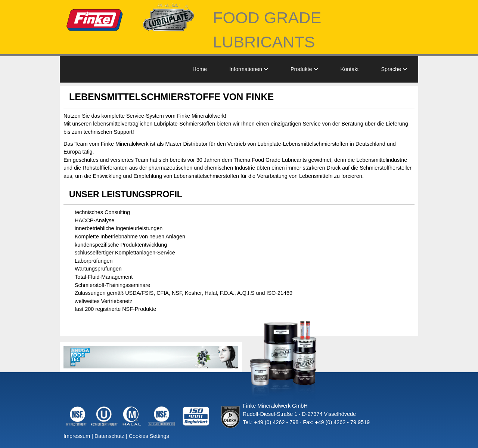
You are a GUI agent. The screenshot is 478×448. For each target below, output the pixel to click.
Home (200, 69)
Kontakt (350, 69)
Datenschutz (109, 436)
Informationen (246, 69)
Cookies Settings (149, 436)
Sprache (391, 69)
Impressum (77, 436)
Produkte (301, 69)
